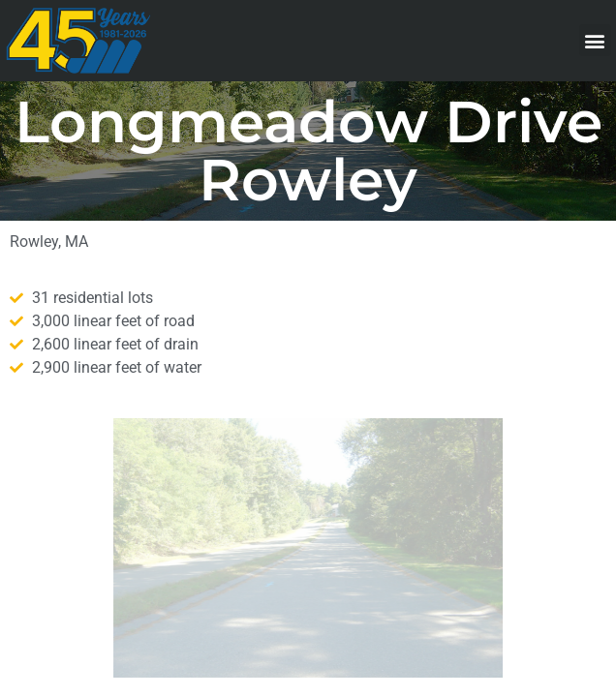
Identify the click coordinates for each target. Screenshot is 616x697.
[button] (595, 40)
